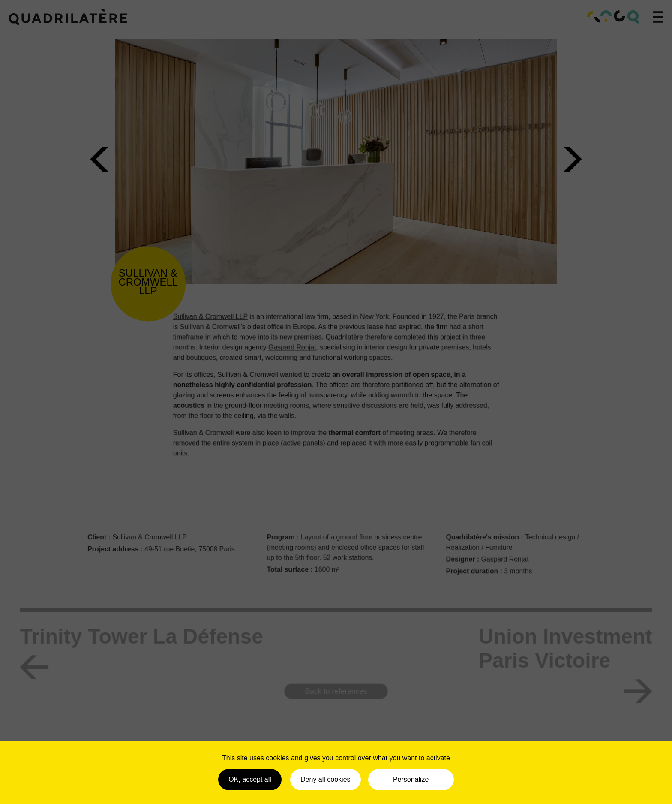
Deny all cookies (325, 779)
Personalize (411, 779)
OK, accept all (250, 779)
